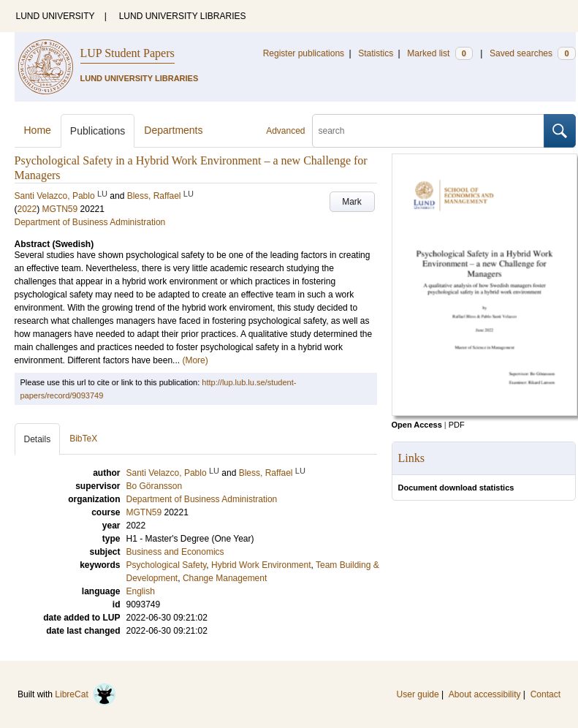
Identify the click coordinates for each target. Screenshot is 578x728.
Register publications (304, 53)
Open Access (417, 425)
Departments (173, 130)
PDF (457, 425)
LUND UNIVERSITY (56, 16)
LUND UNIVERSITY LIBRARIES (183, 16)
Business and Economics (175, 552)
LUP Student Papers (128, 53)
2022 (27, 209)
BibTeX (83, 439)
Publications (98, 131)
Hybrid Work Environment (261, 565)
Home (38, 130)
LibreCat (85, 694)
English (141, 591)
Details (38, 439)
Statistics (376, 53)
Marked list (440, 53)
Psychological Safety (167, 565)
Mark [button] (352, 202)
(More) (195, 360)
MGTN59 (60, 209)
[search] (428, 131)
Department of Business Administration (90, 222)
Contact (545, 694)
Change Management (225, 578)
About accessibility (485, 694)
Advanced (285, 131)
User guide (418, 694)
